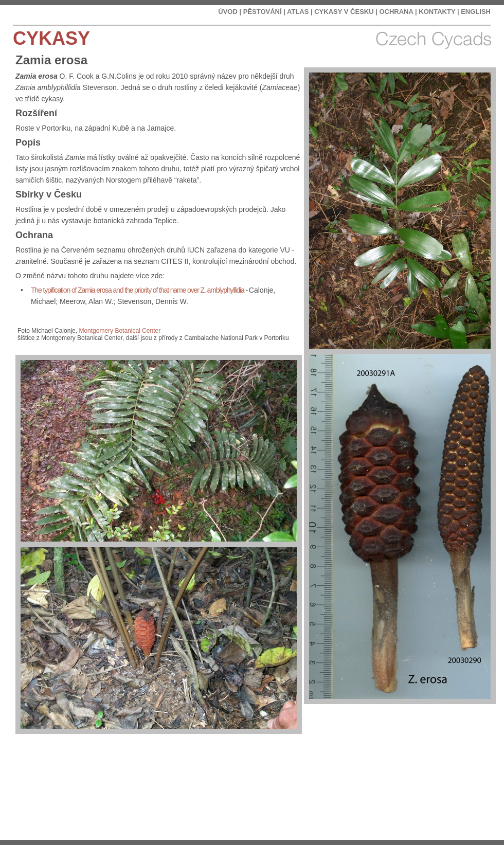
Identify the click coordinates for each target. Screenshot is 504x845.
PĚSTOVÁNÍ (263, 12)
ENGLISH (476, 12)
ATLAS (298, 12)
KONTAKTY (437, 12)
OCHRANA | (398, 12)
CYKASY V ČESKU (344, 12)
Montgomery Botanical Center (120, 331)
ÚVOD (228, 12)
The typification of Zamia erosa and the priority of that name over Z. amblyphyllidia (138, 290)
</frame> (439, 814)
